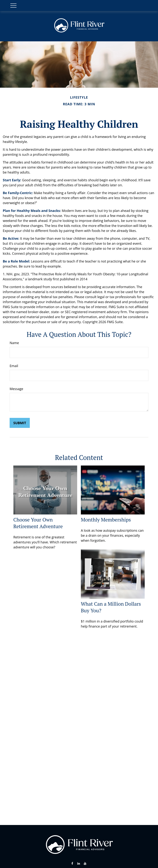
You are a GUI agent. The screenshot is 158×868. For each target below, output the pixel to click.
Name (14, 343)
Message (16, 389)
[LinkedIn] (79, 863)
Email (14, 366)
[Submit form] (20, 423)
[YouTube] (85, 863)
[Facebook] (72, 863)
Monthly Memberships (106, 520)
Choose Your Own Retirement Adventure (38, 523)
